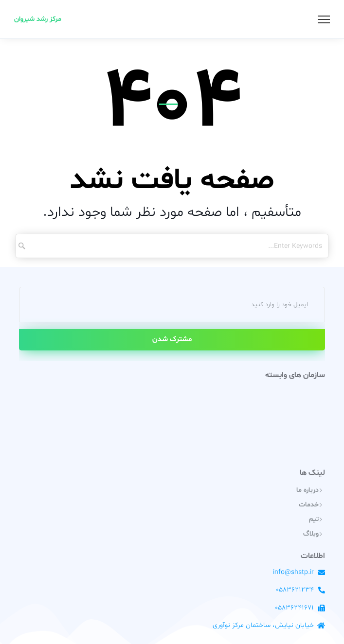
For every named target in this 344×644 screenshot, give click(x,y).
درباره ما (308, 490)
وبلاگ (311, 534)
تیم (314, 519)
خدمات (309, 505)
